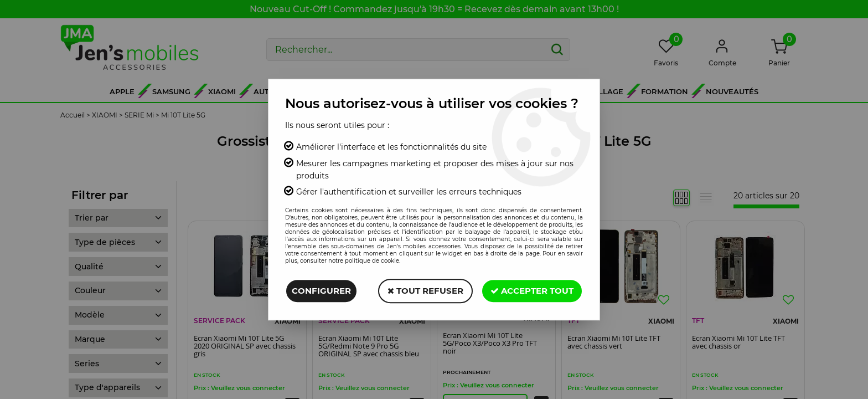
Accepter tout (532, 291)
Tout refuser (425, 291)
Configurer (321, 291)
